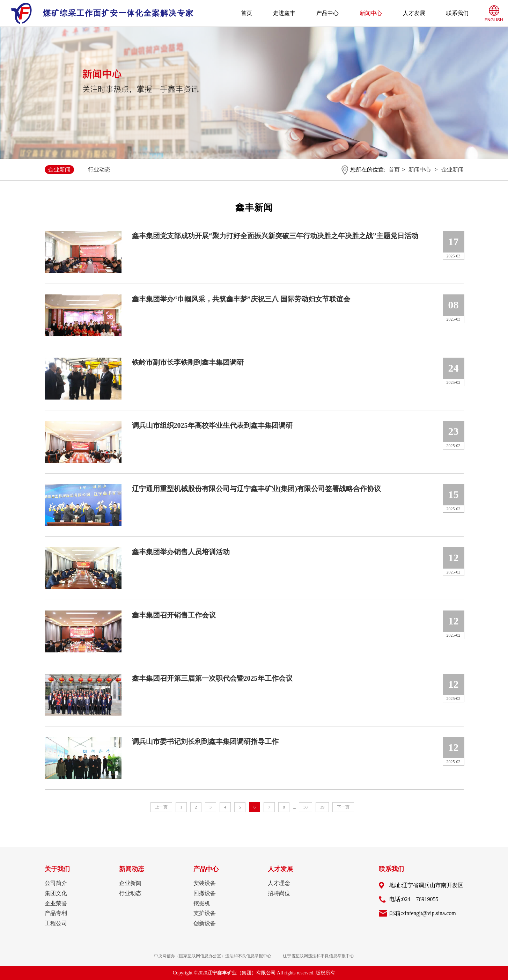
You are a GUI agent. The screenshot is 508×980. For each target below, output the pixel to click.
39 (322, 807)
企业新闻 (59, 170)
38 (305, 807)
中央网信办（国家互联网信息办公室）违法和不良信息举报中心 (213, 956)
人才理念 (279, 883)
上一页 (161, 807)
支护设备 (205, 913)
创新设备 (205, 923)
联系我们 (457, 13)
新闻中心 (371, 13)
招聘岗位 (279, 893)
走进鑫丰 (284, 13)
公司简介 (56, 883)
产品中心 (327, 13)
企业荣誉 (56, 903)
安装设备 (205, 883)
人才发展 (414, 13)
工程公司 (56, 923)
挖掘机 (202, 903)
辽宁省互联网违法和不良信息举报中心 (318, 956)
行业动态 (99, 170)
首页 (246, 13)
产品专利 (56, 913)
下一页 (343, 807)
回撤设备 (205, 893)
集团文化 (56, 893)
